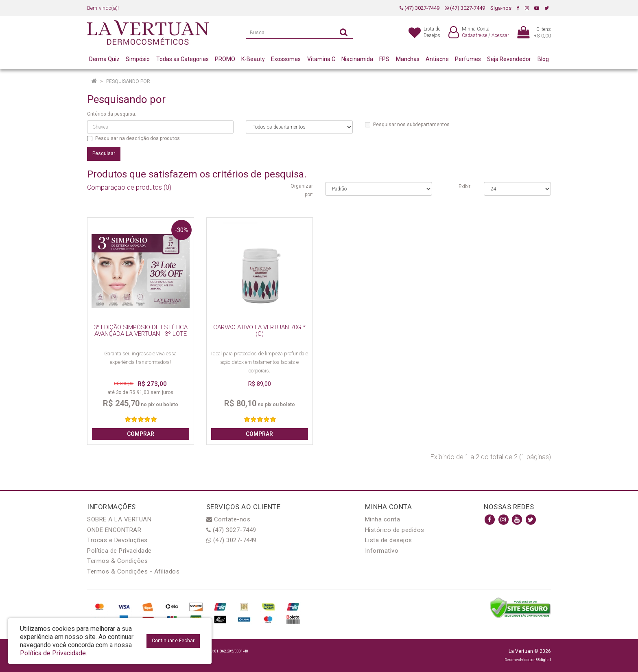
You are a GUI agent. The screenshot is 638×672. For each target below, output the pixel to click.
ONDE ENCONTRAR (114, 530)
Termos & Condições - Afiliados (133, 571)
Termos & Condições (117, 561)
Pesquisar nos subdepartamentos (407, 125)
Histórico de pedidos (395, 530)
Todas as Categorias (182, 59)
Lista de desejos (389, 540)
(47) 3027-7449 (420, 8)
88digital (543, 660)
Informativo (382, 551)
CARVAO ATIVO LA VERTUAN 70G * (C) (259, 331)
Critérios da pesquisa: (112, 114)
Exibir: (465, 186)
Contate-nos (228, 519)
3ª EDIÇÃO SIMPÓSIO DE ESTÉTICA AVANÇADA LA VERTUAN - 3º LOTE (141, 331)
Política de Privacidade (119, 551)
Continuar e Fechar (173, 641)
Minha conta (383, 519)
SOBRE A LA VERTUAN (119, 519)
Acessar (500, 35)
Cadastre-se (474, 35)
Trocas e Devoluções (117, 540)
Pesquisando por (128, 81)
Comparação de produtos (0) (129, 187)
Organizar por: (302, 190)
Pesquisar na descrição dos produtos (133, 138)
